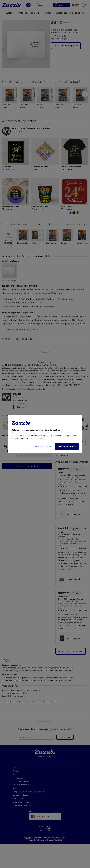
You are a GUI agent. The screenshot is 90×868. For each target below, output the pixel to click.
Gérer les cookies (43, 446)
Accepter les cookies (67, 446)
